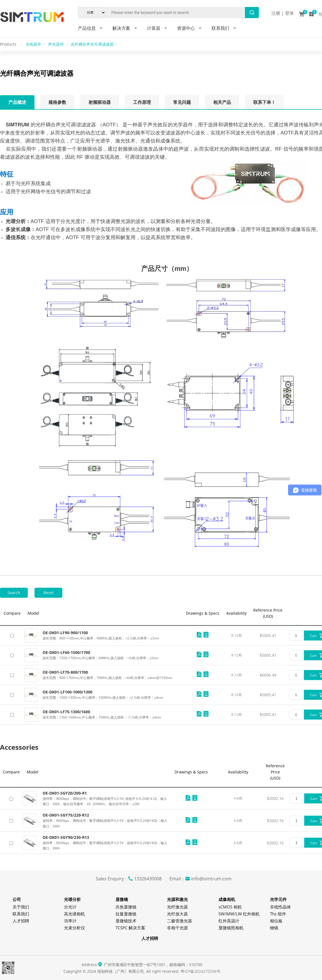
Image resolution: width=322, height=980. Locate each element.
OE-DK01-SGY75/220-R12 (66, 851)
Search (14, 593)
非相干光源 (177, 928)
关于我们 (21, 907)
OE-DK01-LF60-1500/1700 (66, 698)
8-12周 (236, 681)
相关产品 (222, 102)
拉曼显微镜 (126, 914)
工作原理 (142, 102)
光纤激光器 (177, 907)
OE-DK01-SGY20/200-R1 (65, 829)
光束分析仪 (74, 928)
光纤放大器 (177, 914)
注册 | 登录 (283, 13)
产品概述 (17, 102)
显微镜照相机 (231, 928)
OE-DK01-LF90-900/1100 (65, 678)
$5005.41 (268, 681)
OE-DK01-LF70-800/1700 (65, 717)
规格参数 (57, 102)
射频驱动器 (100, 102)
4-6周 (238, 834)
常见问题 (182, 102)
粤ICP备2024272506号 (201, 971)
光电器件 (33, 44)
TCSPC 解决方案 (130, 928)
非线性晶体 (280, 907)
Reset (49, 593)
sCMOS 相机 (230, 907)
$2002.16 (275, 834)
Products (9, 44)
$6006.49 (268, 720)
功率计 (70, 921)
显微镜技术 (126, 921)
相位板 (276, 921)
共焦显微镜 (126, 907)
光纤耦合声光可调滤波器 (92, 44)
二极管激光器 (180, 921)
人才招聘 (21, 921)
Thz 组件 (278, 914)
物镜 (274, 928)
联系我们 (21, 914)
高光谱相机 (74, 914)
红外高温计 (229, 921)
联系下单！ (264, 102)
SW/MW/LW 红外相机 (239, 914)
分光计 (70, 907)
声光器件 (56, 44)
